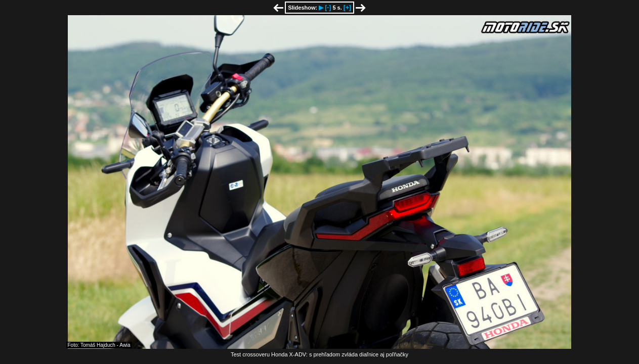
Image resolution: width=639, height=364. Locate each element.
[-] (328, 8)
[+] (347, 8)
